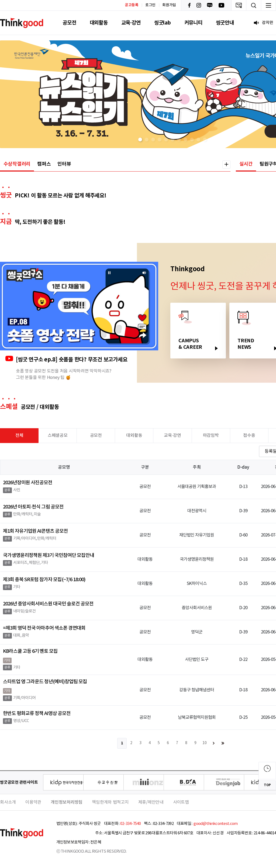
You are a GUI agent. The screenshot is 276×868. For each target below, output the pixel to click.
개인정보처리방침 (67, 802)
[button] (140, 140)
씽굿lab (163, 23)
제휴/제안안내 (151, 802)
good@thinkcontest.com (215, 824)
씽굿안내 (225, 23)
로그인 (150, 5)
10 (205, 743)
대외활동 (99, 23)
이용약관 (33, 802)
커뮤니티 (193, 23)
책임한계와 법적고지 (110, 802)
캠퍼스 (44, 164)
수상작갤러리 (17, 164)
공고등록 (132, 5)
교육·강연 (131, 23)
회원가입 (169, 5)
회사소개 (8, 802)
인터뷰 (64, 164)
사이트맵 (181, 802)
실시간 (246, 164)
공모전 (69, 23)
